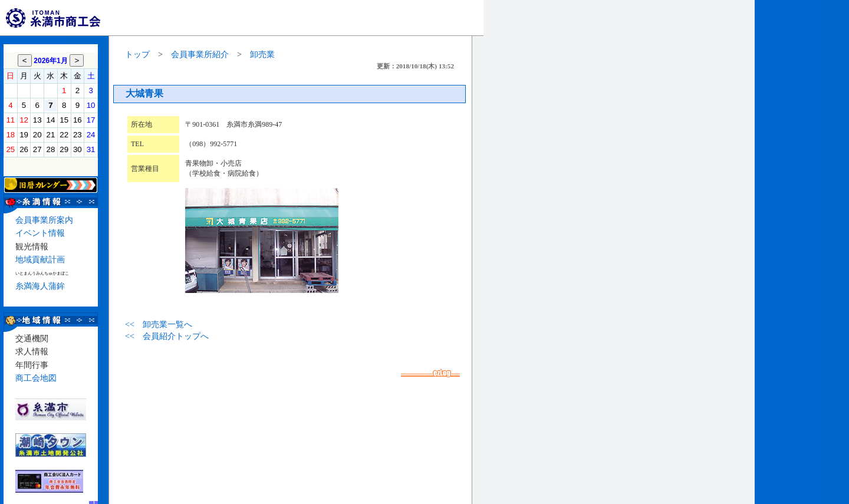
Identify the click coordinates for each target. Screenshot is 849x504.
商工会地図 (36, 378)
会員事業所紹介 (200, 55)
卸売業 (262, 55)
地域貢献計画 (40, 260)
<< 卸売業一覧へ (159, 325)
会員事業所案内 (44, 220)
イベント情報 (40, 233)
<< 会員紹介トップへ (167, 336)
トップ (137, 55)
